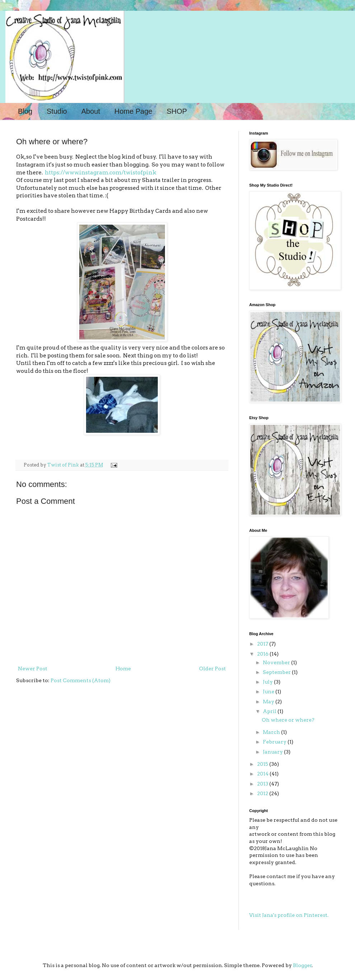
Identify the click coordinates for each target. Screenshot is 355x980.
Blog (25, 111)
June (269, 691)
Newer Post (33, 669)
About (91, 111)
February (275, 742)
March (272, 732)
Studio (57, 111)
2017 (263, 644)
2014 (263, 774)
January (273, 752)
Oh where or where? (288, 720)
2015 (263, 764)
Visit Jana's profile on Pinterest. (289, 915)
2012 (263, 793)
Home (123, 669)
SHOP (177, 111)
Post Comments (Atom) (81, 680)
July (268, 682)
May (269, 702)
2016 (263, 654)
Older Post (212, 669)
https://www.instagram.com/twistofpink (101, 172)
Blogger (302, 965)
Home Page (133, 111)
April (270, 711)
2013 (263, 784)
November (277, 662)
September (277, 672)
